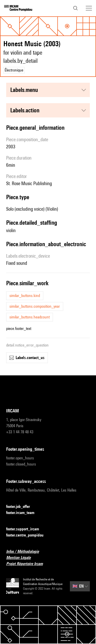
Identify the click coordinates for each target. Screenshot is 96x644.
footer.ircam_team (23, 513)
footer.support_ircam (26, 529)
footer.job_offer (21, 507)
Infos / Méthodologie (26, 552)
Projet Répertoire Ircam (28, 564)
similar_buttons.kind (25, 296)
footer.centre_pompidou (28, 535)
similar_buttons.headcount (30, 317)
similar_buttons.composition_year (35, 306)
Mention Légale (22, 558)
